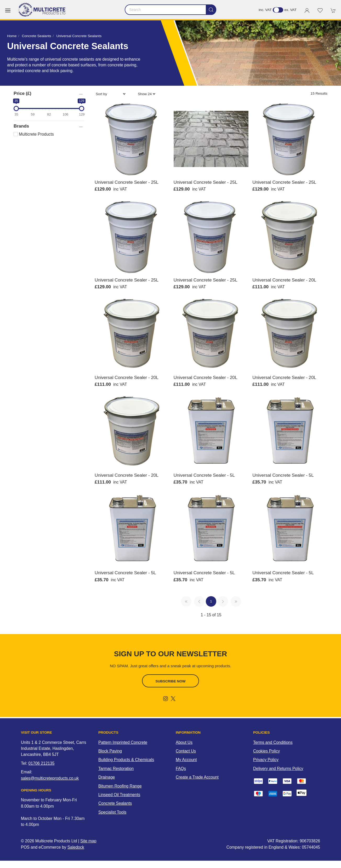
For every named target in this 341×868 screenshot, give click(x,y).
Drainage (107, 777)
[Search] (170, 10)
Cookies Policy (266, 751)
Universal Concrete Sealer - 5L (204, 475)
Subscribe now (171, 681)
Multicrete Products (34, 134)
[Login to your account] (307, 10)
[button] (8, 10)
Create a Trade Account (197, 777)
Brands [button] (21, 126)
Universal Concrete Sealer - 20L (284, 280)
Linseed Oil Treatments (119, 795)
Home (12, 36)
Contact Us (186, 751)
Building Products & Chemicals (126, 760)
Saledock (76, 847)
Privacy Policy (266, 760)
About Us (184, 742)
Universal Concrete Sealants (79, 36)
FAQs (181, 769)
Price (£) (22, 93)
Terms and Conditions (273, 742)
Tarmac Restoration (116, 769)
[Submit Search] (211, 10)
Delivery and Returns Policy (278, 769)
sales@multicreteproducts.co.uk (50, 778)
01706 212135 (42, 763)
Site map (88, 841)
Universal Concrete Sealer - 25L (127, 182)
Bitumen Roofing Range (120, 786)
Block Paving (110, 751)
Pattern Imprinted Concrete (123, 742)
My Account (186, 760)
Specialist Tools (112, 812)
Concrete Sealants (36, 36)
